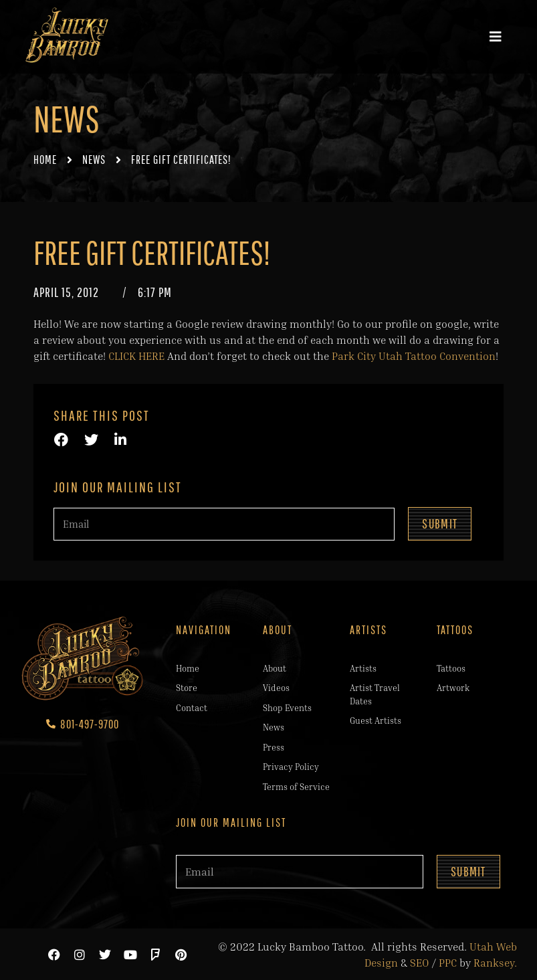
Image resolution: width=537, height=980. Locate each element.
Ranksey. (495, 962)
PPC (448, 962)
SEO (420, 962)
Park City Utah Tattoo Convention (414, 356)
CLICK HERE (136, 356)
